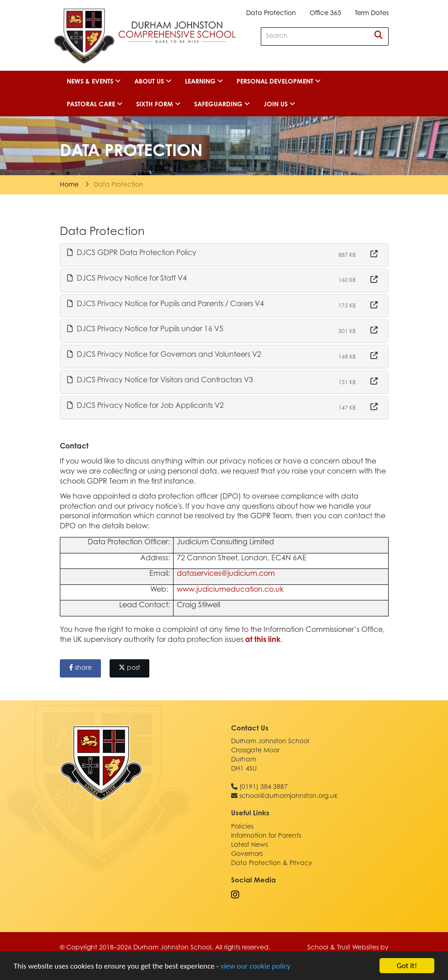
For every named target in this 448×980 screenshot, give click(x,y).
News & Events (94, 82)
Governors (247, 855)
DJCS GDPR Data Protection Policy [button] (132, 253)
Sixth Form (158, 104)
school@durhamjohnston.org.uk (288, 797)
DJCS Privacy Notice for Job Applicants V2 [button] (145, 406)
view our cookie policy (256, 966)
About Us (153, 82)
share (80, 668)
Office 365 (325, 14)
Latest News (249, 845)
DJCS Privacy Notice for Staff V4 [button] (127, 278)
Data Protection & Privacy (272, 864)
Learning (204, 82)
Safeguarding (222, 104)
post (129, 668)
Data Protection (271, 14)
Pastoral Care (95, 104)
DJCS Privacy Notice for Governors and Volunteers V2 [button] (164, 354)
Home (69, 185)
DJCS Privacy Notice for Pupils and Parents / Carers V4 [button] (166, 304)
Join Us (279, 104)
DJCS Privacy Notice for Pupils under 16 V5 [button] (145, 329)
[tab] (224, 255)
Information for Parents (266, 836)
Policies (242, 827)
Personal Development (279, 82)
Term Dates (372, 14)
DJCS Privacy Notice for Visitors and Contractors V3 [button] (160, 380)
